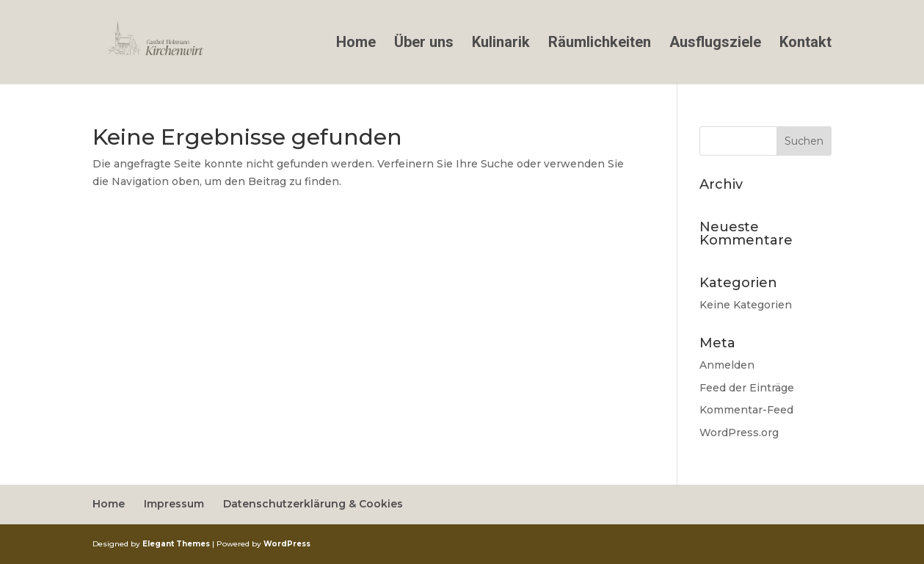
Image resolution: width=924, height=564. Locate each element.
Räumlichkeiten (600, 44)
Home (356, 44)
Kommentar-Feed (746, 410)
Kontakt (805, 44)
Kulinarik (501, 44)
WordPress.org (739, 433)
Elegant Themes (176, 544)
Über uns (424, 44)
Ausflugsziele (715, 44)
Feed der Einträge (747, 388)
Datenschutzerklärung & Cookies (313, 504)
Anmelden (727, 365)
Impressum (174, 504)
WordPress (287, 544)
